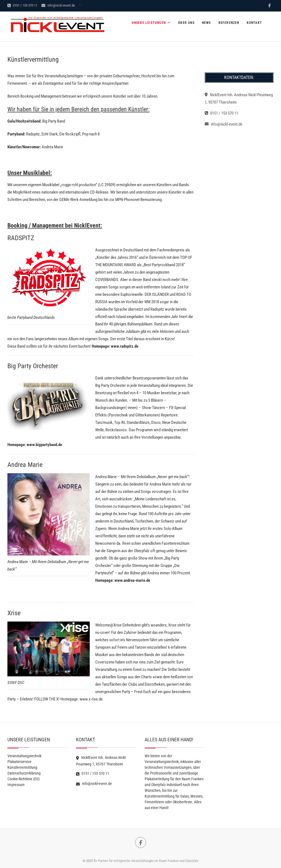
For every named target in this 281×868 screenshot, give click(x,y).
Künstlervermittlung (22, 767)
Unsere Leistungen (149, 23)
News (206, 23)
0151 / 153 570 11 (22, 5)
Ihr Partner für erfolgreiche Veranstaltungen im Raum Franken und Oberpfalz (146, 861)
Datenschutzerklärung (24, 773)
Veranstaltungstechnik (24, 756)
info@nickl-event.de (58, 5)
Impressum (16, 785)
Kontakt (254, 23)
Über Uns (186, 23)
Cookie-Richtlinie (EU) (23, 779)
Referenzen (229, 23)
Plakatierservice (19, 762)
